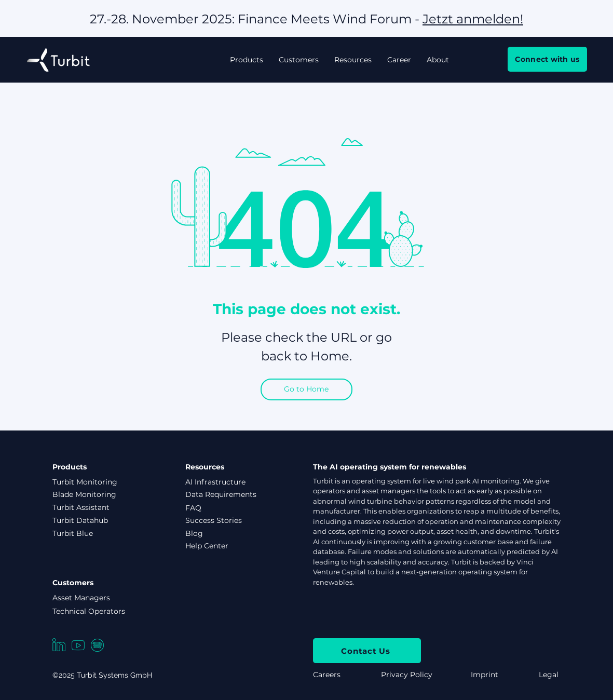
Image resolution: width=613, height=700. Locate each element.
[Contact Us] (367, 651)
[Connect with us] (547, 59)
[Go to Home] (306, 389)
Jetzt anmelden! (473, 19)
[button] (247, 60)
